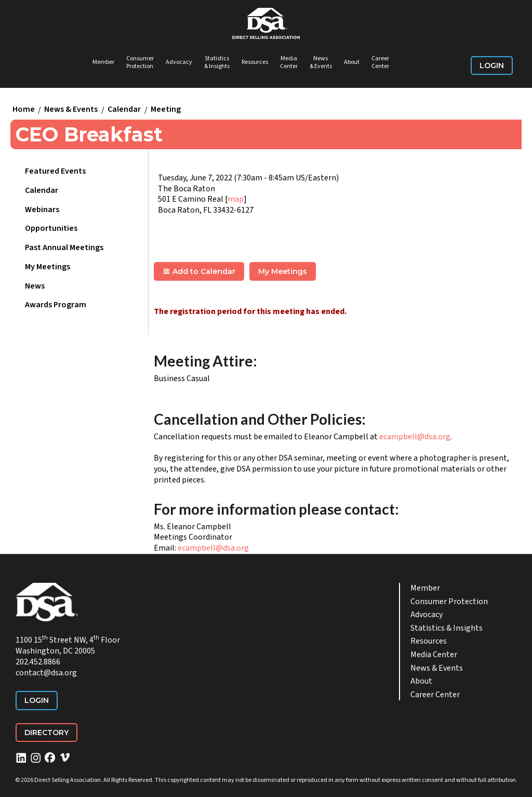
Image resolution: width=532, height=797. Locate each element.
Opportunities (51, 228)
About (352, 62)
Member (103, 62)
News (35, 286)
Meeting (166, 110)
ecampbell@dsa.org (415, 437)
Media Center (289, 63)
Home (24, 110)
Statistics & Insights (217, 63)
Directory (46, 733)
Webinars (42, 210)
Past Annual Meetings (64, 247)
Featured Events (55, 171)
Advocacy (179, 62)
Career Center (380, 63)
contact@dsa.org (46, 673)
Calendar (124, 110)
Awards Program (56, 305)
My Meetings (48, 267)
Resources (255, 62)
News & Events (321, 63)
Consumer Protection (140, 63)
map (236, 199)
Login (492, 66)
